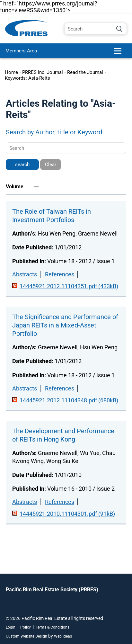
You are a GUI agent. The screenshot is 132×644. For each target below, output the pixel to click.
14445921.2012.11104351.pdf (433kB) (69, 286)
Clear (51, 165)
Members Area (21, 51)
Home (11, 72)
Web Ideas (63, 636)
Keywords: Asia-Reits (27, 78)
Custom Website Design (26, 636)
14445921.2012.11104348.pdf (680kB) (69, 400)
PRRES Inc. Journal (43, 72)
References (60, 274)
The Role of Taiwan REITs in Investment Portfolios (52, 216)
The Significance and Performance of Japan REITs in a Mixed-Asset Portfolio (65, 325)
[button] (120, 54)
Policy (26, 627)
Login (11, 627)
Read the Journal (85, 72)
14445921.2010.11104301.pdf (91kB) (67, 514)
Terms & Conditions (53, 627)
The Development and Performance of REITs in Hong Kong (63, 435)
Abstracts (25, 274)
